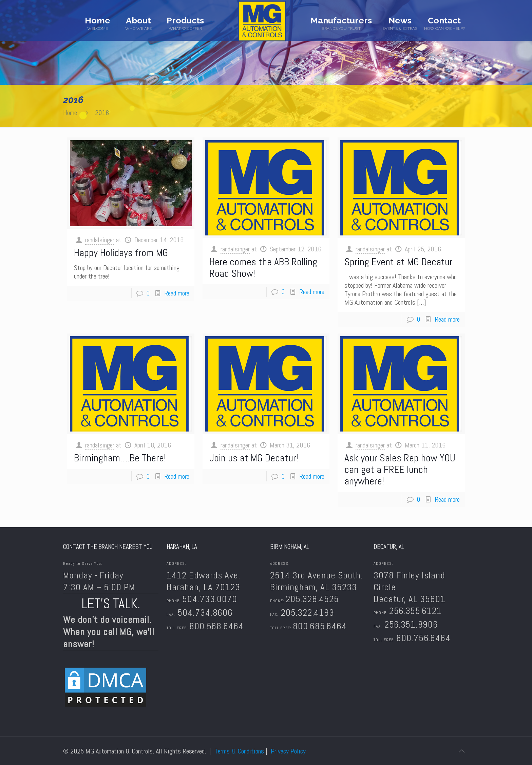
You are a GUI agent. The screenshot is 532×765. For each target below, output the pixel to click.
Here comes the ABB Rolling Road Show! (263, 268)
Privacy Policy (288, 751)
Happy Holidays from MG (121, 253)
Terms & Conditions (239, 751)
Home (70, 113)
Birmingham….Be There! (120, 458)
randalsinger (100, 240)
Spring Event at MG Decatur (398, 262)
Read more (177, 293)
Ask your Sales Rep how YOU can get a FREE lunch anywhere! (400, 470)
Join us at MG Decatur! (254, 458)
